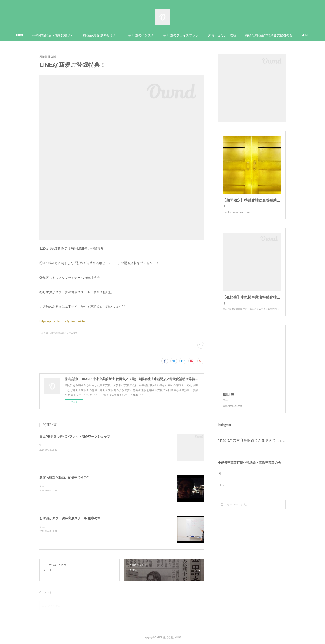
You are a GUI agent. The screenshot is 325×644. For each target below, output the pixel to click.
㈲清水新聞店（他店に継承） (79, 35)
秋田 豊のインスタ (167, 35)
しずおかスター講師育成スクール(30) (58, 333)
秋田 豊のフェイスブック (207, 35)
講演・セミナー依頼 (248, 35)
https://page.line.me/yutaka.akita (62, 321)
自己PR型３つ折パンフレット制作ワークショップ (75, 437)
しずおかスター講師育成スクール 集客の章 (70, 518)
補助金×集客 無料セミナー (127, 35)
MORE (275, 35)
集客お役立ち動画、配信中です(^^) (65, 477)
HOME (46, 35)
